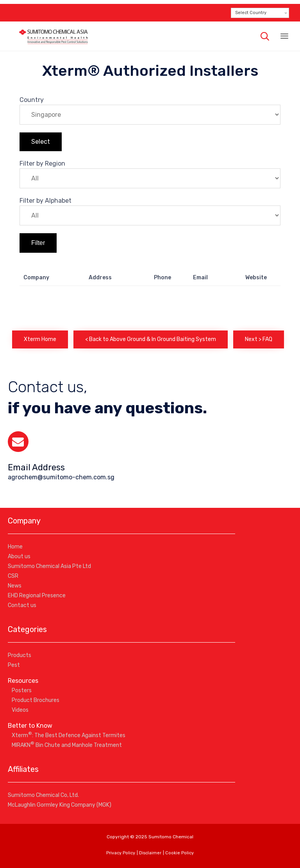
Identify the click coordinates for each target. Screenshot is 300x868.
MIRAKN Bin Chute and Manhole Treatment (67, 745)
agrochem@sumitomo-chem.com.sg (61, 477)
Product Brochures (36, 700)
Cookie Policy (179, 853)
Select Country (251, 13)
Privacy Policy (121, 853)
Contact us (22, 605)
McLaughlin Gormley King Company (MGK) (60, 805)
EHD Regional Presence (37, 596)
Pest (14, 665)
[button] (40, 339)
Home (15, 547)
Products (20, 655)
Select (41, 142)
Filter (38, 243)
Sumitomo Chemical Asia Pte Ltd (49, 566)
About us (19, 556)
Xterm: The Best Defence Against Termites (69, 735)
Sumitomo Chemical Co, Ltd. (43, 795)
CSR (13, 576)
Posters (22, 690)
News (15, 586)
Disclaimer (150, 853)
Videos (20, 710)
